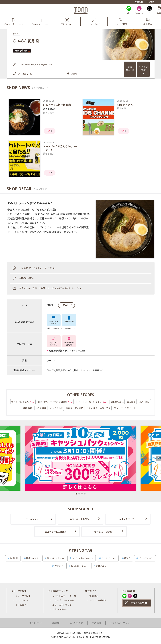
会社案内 (56, 623)
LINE (129, 13)
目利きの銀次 (117, 402)
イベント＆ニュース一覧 (64, 596)
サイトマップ (36, 623)
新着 (130, 68)
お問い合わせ (76, 623)
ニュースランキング (62, 605)
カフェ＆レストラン (79, 519)
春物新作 (59, 566)
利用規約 (96, 623)
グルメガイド (22, 605)
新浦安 (127, 558)
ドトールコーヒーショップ (92, 402)
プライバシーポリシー (121, 623)
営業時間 (139, 2)
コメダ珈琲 (144, 402)
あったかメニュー (79, 566)
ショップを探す (23, 596)
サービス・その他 (103, 532)
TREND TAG (82, 550)
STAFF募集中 (139, 603)
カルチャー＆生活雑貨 (56, 532)
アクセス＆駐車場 (98, 600)
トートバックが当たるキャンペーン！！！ (60, 148)
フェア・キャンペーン (83, 558)
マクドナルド (56, 408)
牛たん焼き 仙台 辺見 (99, 408)
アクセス (151, 2)
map (66, 305)
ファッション (32, 519)
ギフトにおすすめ (55, 558)
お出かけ (14, 558)
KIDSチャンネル (126, 105)
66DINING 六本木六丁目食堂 (55, 402)
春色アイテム (32, 558)
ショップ (143, 68)
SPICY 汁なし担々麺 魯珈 (57, 105)
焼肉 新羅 (28, 408)
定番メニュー (102, 566)
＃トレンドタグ (60, 609)
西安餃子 (131, 402)
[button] (76, 494)
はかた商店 (41, 408)
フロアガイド (22, 600)
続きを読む (48, 113)
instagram (139, 13)
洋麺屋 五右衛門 (75, 408)
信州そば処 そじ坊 (23, 402)
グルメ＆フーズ (127, 519)
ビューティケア (146, 558)
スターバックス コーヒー (126, 408)
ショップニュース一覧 (63, 600)
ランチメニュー (109, 558)
